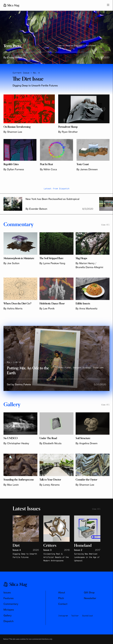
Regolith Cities (11, 164)
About (62, 592)
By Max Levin (11, 485)
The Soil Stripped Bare (51, 258)
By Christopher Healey (16, 443)
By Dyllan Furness (14, 169)
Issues (7, 592)
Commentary (11, 604)
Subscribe (69, 632)
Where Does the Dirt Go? (17, 304)
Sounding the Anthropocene (19, 480)
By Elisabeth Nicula (50, 443)
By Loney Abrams (50, 485)
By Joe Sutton (11, 263)
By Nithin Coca (48, 169)
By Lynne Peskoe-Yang (52, 263)
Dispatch (9, 621)
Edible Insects (83, 304)
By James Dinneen (87, 169)
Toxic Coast (83, 164)
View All (105, 225)
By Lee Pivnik (47, 308)
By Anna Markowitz (87, 308)
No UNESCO (11, 438)
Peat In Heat (46, 164)
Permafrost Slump (68, 127)
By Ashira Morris (13, 308)
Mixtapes (9, 610)
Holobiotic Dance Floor (52, 304)
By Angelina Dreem (87, 443)
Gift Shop (89, 592)
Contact (63, 604)
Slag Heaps (81, 258)
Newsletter (90, 598)
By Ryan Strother (68, 132)
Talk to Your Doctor (50, 480)
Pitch (61, 598)
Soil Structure (83, 438)
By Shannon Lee (13, 132)
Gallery (8, 615)
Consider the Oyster (86, 480)
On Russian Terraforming (17, 127)
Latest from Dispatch (57, 188)
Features (9, 598)
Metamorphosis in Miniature (19, 258)
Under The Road (48, 438)
